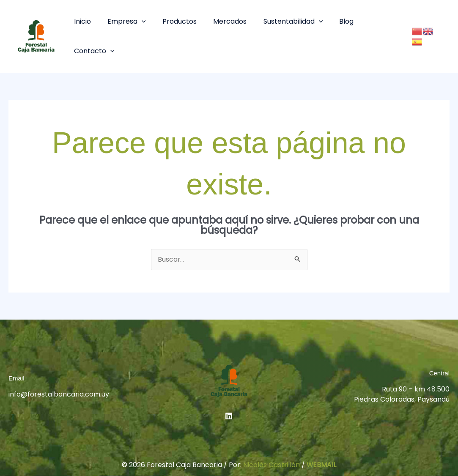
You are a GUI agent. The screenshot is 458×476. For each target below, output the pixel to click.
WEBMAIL (322, 440)
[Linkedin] (229, 391)
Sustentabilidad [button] (284, 23)
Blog (334, 23)
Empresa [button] (126, 23)
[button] (141, 23)
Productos (176, 23)
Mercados (224, 23)
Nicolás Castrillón (271, 440)
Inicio (85, 23)
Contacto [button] (375, 23)
